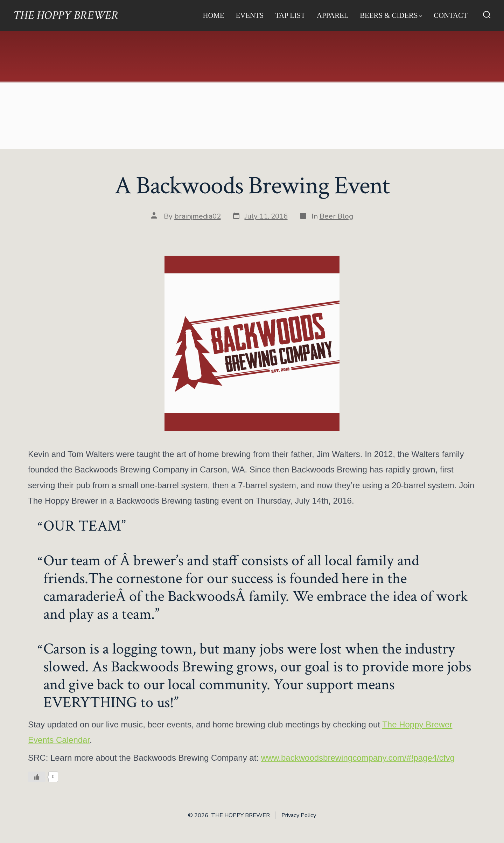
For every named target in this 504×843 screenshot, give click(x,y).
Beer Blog (336, 216)
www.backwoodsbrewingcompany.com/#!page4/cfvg (358, 758)
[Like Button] (37, 777)
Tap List (290, 15)
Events (250, 15)
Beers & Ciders (391, 15)
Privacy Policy (299, 815)
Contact (451, 15)
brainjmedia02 (198, 216)
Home (214, 15)
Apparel (333, 15)
